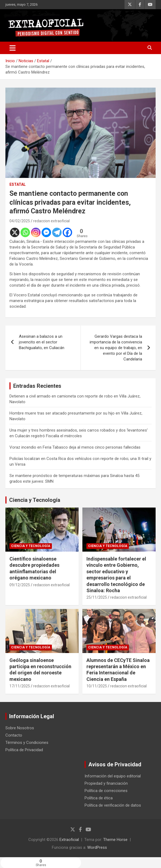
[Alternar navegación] (13, 48)
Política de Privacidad (24, 750)
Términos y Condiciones (27, 743)
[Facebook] (67, 232)
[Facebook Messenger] (46, 232)
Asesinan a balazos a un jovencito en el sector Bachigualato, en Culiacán (42, 342)
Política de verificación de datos (113, 805)
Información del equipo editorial (113, 776)
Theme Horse (115, 840)
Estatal (18, 184)
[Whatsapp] (25, 232)
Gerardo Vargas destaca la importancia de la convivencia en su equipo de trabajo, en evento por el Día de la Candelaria (116, 348)
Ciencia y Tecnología (35, 500)
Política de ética (99, 798)
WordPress (97, 847)
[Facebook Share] (121, 862)
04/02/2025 (20, 221)
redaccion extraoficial (51, 221)
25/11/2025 (97, 597)
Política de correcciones (106, 791)
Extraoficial (69, 840)
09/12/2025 (20, 585)
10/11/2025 (97, 686)
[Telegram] (57, 232)
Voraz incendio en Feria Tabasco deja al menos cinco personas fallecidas (75, 447)
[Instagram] (36, 232)
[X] (15, 232)
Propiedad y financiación (106, 783)
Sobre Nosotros (20, 728)
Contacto (14, 735)
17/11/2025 (20, 686)
